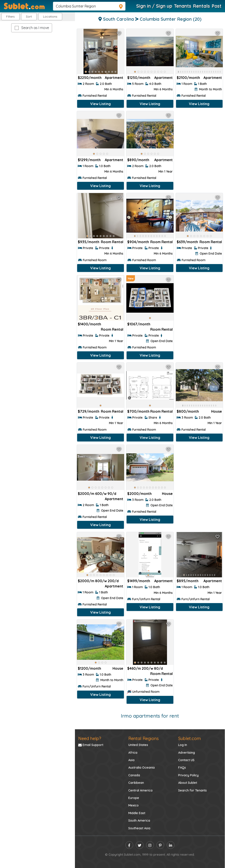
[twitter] (140, 845)
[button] (50, 17)
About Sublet (188, 783)
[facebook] (129, 845)
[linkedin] (171, 845)
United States (138, 745)
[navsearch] (89, 6)
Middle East (137, 813)
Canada (134, 775)
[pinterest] (160, 845)
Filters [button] (10, 16)
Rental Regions (143, 738)
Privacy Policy (188, 775)
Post (217, 6)
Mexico (133, 805)
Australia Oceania (142, 768)
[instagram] (150, 845)
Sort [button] (29, 16)
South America (139, 821)
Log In (183, 745)
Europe (134, 798)
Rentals (201, 6)
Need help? (90, 738)
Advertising (187, 753)
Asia (131, 760)
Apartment (114, 78)
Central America (140, 790)
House (217, 411)
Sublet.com (190, 738)
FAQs (182, 768)
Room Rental (112, 242)
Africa (133, 753)
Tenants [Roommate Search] (183, 6)
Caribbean (136, 783)
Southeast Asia (139, 828)
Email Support (91, 745)
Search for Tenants (192, 790)
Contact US (186, 760)
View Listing (101, 104)
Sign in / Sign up (154, 6)
